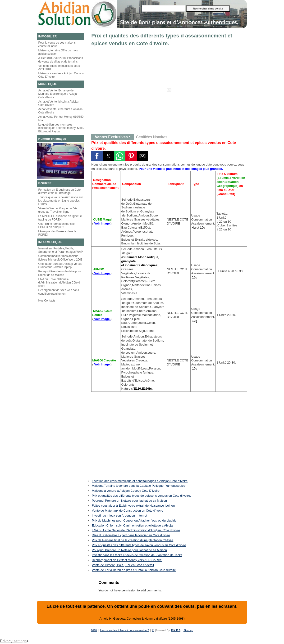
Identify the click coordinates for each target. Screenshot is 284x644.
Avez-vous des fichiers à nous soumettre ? (124, 630)
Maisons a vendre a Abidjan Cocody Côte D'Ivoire (61, 75)
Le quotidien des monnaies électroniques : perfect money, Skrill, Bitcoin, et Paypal (61, 128)
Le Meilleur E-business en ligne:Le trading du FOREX (60, 218)
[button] (97, 156)
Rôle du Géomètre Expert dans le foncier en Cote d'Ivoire (131, 535)
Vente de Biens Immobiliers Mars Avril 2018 (59, 68)
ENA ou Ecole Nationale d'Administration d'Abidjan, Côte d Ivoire (136, 530)
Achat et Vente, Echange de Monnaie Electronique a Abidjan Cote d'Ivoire (58, 94)
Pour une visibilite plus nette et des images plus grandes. (181, 169)
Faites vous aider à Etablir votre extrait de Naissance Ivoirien (133, 506)
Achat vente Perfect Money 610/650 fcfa (61, 118)
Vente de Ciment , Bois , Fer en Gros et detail (123, 565)
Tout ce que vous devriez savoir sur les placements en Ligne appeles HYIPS (61, 201)
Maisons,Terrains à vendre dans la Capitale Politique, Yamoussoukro (139, 486)
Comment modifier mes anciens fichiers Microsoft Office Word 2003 (60, 258)
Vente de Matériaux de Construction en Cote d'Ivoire (127, 511)
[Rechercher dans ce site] (163, 8)
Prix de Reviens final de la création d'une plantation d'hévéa (133, 540)
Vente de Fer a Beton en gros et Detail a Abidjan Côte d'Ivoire (134, 570)
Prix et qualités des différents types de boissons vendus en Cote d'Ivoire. (141, 496)
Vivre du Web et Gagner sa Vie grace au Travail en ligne (58, 210)
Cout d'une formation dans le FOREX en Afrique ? (57, 225)
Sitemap (188, 630)
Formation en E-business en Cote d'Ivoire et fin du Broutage (60, 191)
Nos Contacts (47, 301)
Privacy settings (13, 641)
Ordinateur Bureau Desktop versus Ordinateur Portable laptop (60, 266)
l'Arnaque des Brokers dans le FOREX (57, 233)
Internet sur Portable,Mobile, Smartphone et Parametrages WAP (61, 250)
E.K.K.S (176, 630)
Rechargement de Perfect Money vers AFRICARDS (127, 560)
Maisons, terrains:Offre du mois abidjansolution (58, 52)
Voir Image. (102, 223)
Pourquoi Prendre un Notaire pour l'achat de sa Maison (60, 273)
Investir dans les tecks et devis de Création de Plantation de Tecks (137, 555)
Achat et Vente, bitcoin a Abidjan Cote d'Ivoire (59, 103)
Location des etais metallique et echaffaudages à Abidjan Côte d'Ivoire (140, 481)
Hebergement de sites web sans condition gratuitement (59, 292)
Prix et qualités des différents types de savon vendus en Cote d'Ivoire (139, 545)
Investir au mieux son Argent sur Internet (119, 516)
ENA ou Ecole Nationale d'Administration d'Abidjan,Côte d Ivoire (59, 283)
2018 (94, 630)
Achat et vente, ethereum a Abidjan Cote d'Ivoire (61, 111)
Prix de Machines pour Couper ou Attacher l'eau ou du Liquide (134, 520)
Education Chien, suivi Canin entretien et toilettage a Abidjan (133, 525)
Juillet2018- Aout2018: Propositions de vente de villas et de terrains (61, 60)
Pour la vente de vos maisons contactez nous (57, 44)
